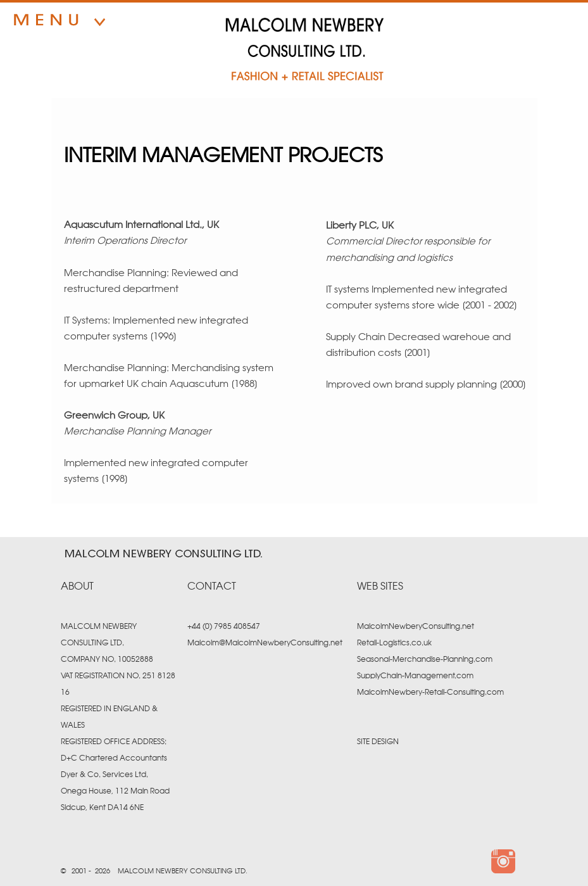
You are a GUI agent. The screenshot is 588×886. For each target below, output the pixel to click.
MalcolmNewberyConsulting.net (416, 627)
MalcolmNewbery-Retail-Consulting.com (430, 693)
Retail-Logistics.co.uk (394, 643)
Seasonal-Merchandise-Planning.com (425, 660)
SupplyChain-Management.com (415, 676)
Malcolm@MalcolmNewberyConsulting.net (265, 643)
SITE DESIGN (378, 742)
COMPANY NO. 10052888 (107, 660)
